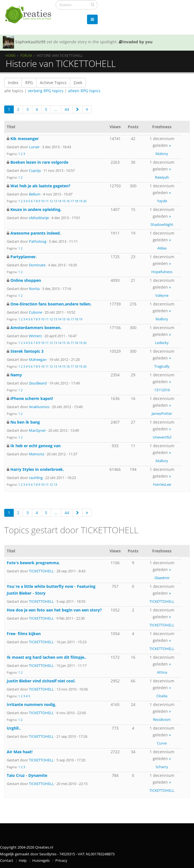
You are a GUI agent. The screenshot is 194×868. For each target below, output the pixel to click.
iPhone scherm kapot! (32, 398)
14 (60, 201)
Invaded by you (136, 42)
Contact (7, 861)
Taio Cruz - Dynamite (27, 775)
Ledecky (162, 343)
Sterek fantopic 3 (27, 351)
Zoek (78, 83)
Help (23, 861)
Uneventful (162, 437)
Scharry (162, 767)
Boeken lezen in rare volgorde (39, 162)
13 (55, 201)
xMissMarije (39, 218)
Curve (162, 743)
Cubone (36, 312)
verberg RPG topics (46, 91)
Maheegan (38, 359)
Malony (162, 154)
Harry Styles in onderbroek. (37, 469)
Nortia (34, 289)
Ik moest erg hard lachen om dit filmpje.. (47, 657)
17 (72, 201)
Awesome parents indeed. (36, 233)
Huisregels (41, 861)
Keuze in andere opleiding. (36, 209)
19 (81, 201)
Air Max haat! (20, 752)
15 (64, 201)
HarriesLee (162, 484)
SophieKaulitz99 (30, 42)
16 (68, 201)
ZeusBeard (38, 383)
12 (51, 201)
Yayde (162, 201)
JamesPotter (162, 413)
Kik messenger (25, 139)
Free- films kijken (24, 634)
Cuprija (35, 170)
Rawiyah (162, 177)
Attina (162, 672)
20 (85, 201)
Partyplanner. (24, 257)
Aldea (162, 248)
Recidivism (162, 719)
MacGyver (37, 430)
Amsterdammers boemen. (36, 328)
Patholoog (38, 241)
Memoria (36, 454)
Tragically (162, 366)
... (56, 109)
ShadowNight (162, 224)
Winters (35, 336)
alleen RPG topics (84, 91)
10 (43, 201)
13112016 (162, 390)
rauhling (36, 478)
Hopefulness (162, 272)
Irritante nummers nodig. (31, 704)
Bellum (35, 194)
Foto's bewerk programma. (33, 563)
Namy (16, 375)
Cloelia (162, 696)
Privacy (61, 861)
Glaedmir (162, 578)
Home (11, 55)
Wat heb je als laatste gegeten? (40, 186)
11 (47, 201)
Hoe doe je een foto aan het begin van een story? (54, 610)
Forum (26, 55)
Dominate (37, 265)
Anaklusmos (39, 407)
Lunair (34, 147)
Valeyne (162, 295)
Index (13, 83)
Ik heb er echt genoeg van (36, 446)
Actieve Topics (53, 83)
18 (76, 201)
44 (67, 109)
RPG (29, 83)
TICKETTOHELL (41, 571)
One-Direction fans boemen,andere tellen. (51, 304)
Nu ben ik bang (25, 422)
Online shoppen (26, 280)
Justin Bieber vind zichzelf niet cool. (41, 681)
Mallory (162, 319)
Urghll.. (14, 728)
